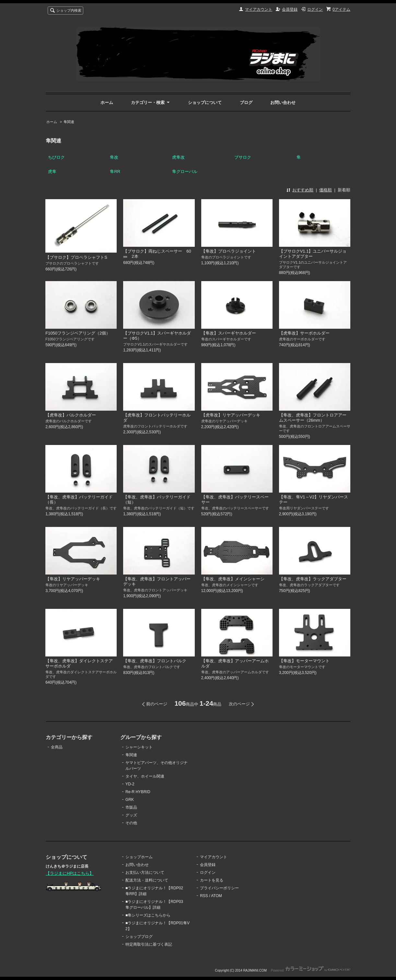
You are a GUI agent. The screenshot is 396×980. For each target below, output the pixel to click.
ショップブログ (139, 937)
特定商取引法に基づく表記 (149, 944)
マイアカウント (259, 9)
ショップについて (205, 103)
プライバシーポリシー (219, 888)
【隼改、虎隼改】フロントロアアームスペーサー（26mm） (313, 418)
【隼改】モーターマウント (304, 661)
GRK (130, 800)
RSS (204, 896)
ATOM (216, 896)
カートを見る (212, 880)
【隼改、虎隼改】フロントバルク (155, 661)
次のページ (239, 704)
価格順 (326, 190)
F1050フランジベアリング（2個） (78, 333)
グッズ (131, 815)
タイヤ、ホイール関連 (145, 776)
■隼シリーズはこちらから (148, 915)
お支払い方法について (145, 872)
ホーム (107, 103)
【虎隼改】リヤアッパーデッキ (231, 415)
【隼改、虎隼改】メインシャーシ (233, 579)
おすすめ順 (303, 190)
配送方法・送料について (147, 880)
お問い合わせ (283, 103)
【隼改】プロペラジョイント (229, 251)
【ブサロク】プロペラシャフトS (76, 257)
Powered (311, 970)
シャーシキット (139, 747)
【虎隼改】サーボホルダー (304, 333)
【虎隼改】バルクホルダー (71, 415)
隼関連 (69, 122)
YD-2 (130, 784)
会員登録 (290, 9)
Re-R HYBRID (138, 792)
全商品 (57, 747)
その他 (131, 823)
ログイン (315, 9)
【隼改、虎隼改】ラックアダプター (313, 579)
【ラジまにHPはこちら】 (70, 873)
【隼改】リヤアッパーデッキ (73, 579)
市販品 (131, 807)
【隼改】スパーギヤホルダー (229, 333)
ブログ (246, 103)
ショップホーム (139, 857)
